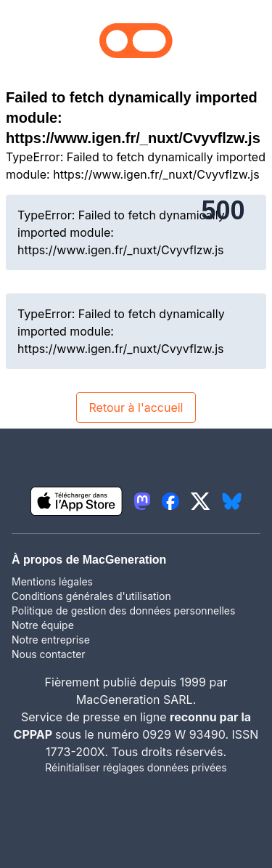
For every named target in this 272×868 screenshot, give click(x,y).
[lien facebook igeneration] (170, 501)
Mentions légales (52, 581)
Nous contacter (49, 654)
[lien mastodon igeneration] (142, 501)
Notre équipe (43, 625)
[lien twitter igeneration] (201, 501)
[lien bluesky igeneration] (232, 501)
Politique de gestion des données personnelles (123, 611)
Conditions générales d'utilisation (91, 596)
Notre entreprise (51, 640)
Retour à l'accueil (136, 407)
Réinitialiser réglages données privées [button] (136, 767)
